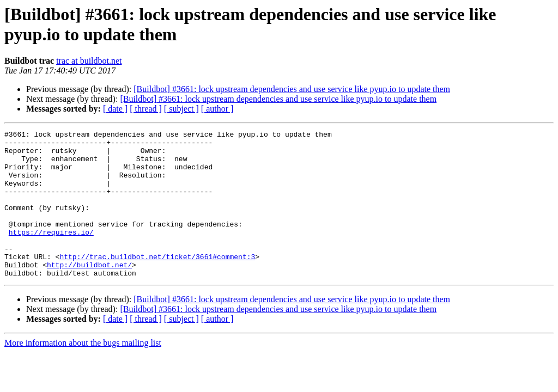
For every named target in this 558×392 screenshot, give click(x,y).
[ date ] (115, 109)
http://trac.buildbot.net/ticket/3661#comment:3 (157, 283)
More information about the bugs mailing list (83, 372)
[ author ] (217, 109)
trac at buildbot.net (89, 61)
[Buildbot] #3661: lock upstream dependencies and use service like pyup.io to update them (292, 89)
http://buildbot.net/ (89, 292)
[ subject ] (181, 109)
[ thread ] (146, 109)
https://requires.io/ (51, 253)
